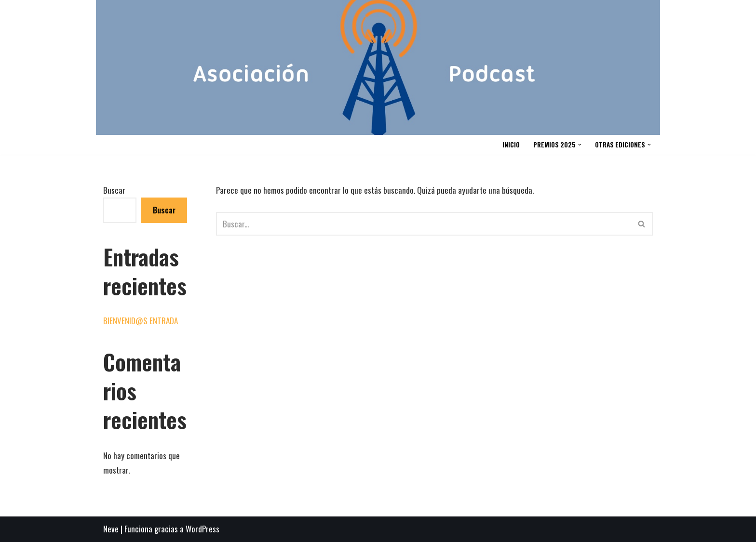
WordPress (202, 529)
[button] (580, 145)
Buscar (114, 190)
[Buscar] (424, 224)
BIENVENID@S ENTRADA (141, 321)
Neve (111, 529)
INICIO (511, 145)
